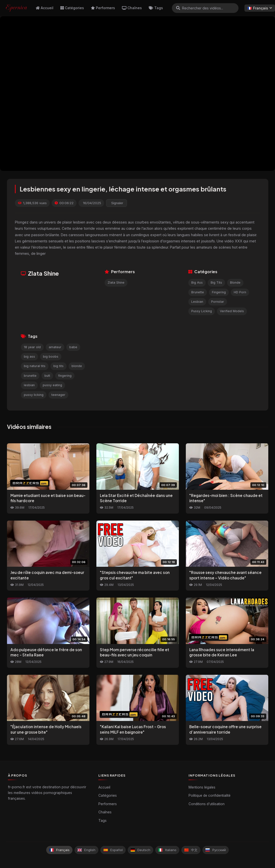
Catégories (72, 8)
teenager (58, 395)
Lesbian (197, 302)
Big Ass (197, 283)
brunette (30, 376)
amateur (55, 347)
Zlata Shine (116, 283)
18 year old (32, 347)
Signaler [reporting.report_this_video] (117, 203)
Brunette (198, 292)
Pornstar (218, 302)
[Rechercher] (178, 8)
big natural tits (35, 366)
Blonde (235, 283)
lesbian (29, 385)
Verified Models (232, 311)
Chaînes (132, 8)
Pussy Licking (202, 311)
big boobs (51, 357)
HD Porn (240, 292)
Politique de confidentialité (210, 795)
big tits (59, 366)
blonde (77, 366)
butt (47, 376)
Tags (156, 8)
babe (73, 347)
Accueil (45, 8)
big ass (29, 357)
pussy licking (34, 395)
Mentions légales (202, 787)
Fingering (219, 292)
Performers (103, 8)
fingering (65, 376)
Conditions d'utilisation (207, 804)
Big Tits (216, 283)
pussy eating (52, 385)
